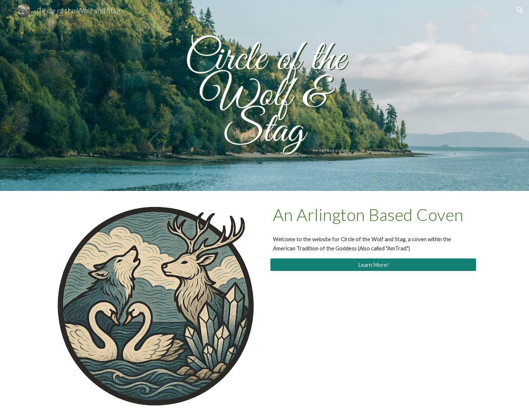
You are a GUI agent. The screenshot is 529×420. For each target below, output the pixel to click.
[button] (520, 10)
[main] (373, 215)
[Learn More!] (373, 265)
